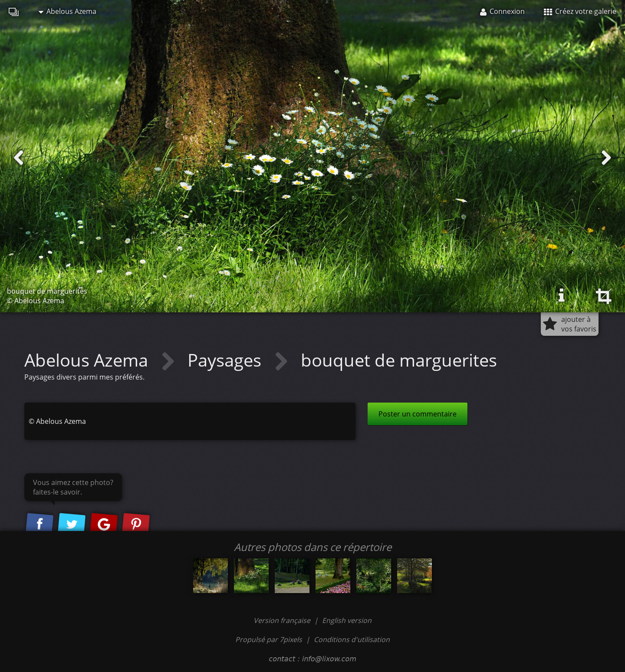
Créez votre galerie (580, 11)
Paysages (227, 360)
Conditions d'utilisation (352, 639)
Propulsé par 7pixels (269, 639)
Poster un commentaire (418, 414)
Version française (283, 620)
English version (347, 620)
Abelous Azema (67, 11)
